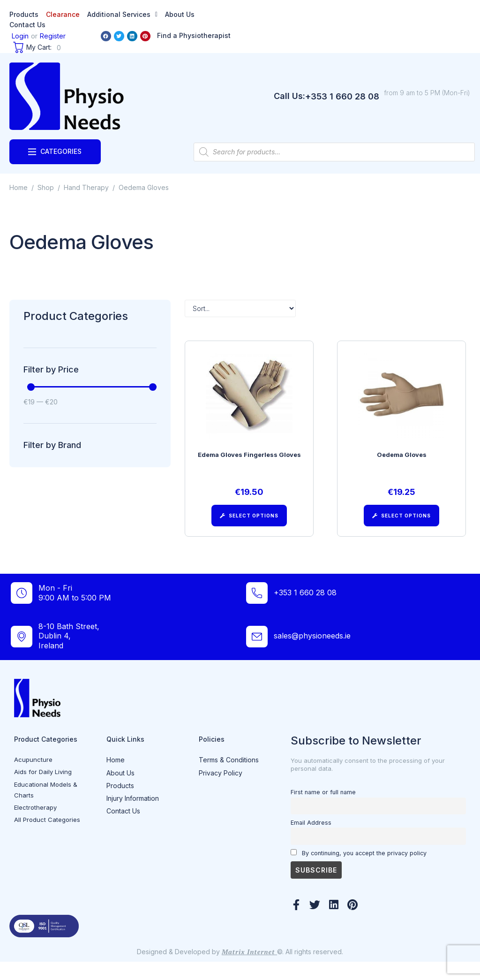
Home (19, 187)
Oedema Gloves (402, 459)
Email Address (311, 840)
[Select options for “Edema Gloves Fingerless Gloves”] (249, 520)
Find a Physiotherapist (194, 35)
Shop (46, 187)
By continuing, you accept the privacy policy (359, 871)
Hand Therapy (86, 187)
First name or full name (323, 810)
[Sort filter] (240, 308)
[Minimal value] (92, 387)
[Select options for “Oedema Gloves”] (401, 520)
